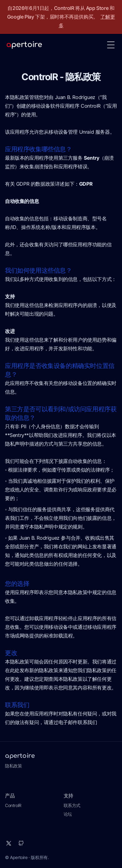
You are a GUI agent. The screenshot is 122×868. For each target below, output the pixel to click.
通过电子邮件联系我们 (73, 722)
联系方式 (72, 805)
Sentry (92, 158)
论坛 (68, 814)
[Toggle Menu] (111, 45)
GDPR (86, 184)
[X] (9, 843)
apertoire (20, 756)
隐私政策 (13, 766)
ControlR (13, 805)
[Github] (21, 843)
